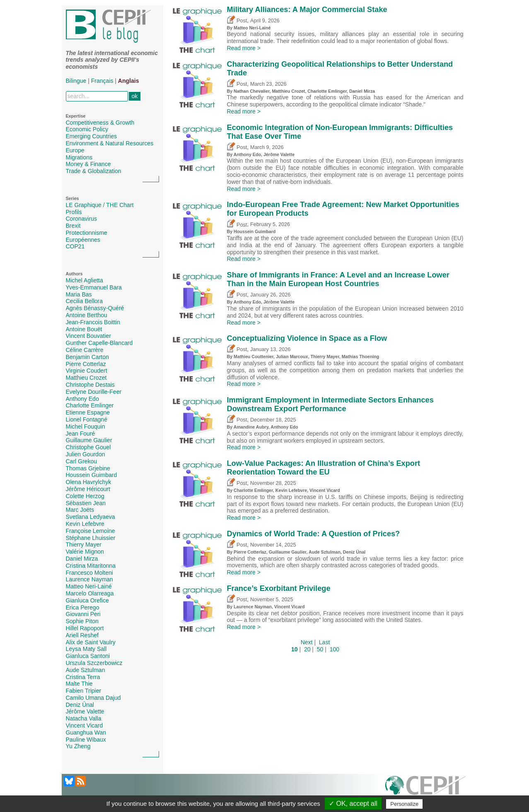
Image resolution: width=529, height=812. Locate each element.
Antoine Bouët (84, 329)
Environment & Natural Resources (110, 143)
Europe (75, 150)
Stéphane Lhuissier (91, 538)
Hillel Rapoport (85, 628)
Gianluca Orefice (87, 600)
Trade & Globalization (94, 171)
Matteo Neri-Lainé (89, 586)
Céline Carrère (85, 350)
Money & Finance (88, 164)
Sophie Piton (82, 621)
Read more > (244, 48)
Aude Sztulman (86, 670)
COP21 (75, 246)
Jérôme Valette (85, 711)
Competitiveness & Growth (100, 123)
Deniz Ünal (80, 705)
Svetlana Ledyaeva (91, 517)
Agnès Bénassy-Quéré (95, 308)
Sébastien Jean (86, 503)
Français (102, 81)
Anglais (129, 81)
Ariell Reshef (82, 635)
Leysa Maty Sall (86, 649)
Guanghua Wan (86, 732)
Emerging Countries (92, 136)
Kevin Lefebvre (85, 524)
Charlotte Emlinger (90, 405)
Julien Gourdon (86, 454)
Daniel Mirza (82, 559)
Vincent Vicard (85, 725)
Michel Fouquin (86, 426)
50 (320, 649)
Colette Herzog (85, 496)
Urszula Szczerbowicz (94, 663)
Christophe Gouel (88, 447)
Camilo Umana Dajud (93, 698)
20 (307, 649)
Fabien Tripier (84, 691)
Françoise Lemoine (91, 531)
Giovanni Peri (83, 614)
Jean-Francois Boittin (93, 322)
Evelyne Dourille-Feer (94, 392)
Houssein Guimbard (92, 475)
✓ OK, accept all (353, 804)
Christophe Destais (90, 385)
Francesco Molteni (89, 573)
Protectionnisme (87, 233)
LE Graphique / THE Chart (100, 205)
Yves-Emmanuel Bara (94, 287)
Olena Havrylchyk (89, 482)
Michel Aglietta (85, 280)
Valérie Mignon (85, 552)
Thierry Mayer (84, 545)
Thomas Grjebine (88, 468)
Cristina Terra (83, 677)
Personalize (404, 804)
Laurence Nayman (89, 579)
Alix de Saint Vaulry (91, 642)
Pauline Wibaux (86, 740)
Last (324, 642)
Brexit (73, 226)
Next (307, 642)
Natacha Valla (84, 718)
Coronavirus (81, 219)
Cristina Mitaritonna (91, 566)
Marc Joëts (80, 510)
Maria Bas (79, 294)
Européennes (83, 240)
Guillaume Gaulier (89, 440)
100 (335, 649)
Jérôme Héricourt (88, 489)
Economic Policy (87, 129)
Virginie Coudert (87, 371)
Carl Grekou (81, 461)
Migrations (79, 157)
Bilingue (76, 81)
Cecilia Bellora (84, 301)
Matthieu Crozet (86, 378)
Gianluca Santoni (88, 656)
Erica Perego (83, 607)
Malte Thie (79, 684)
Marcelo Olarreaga (90, 593)
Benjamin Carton (87, 357)
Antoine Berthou (87, 315)
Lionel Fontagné (87, 419)
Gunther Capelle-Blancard (99, 343)
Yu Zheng (78, 746)
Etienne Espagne (88, 412)
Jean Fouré (81, 434)
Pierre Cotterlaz (86, 364)
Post (237, 21)
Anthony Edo (82, 399)
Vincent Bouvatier (88, 336)
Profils (74, 212)
